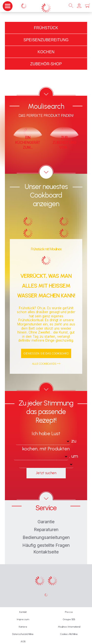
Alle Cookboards (46, 364)
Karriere (23, 627)
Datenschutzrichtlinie (23, 634)
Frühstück (46, 28)
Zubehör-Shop (46, 64)
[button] (79, 6)
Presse (69, 612)
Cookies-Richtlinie (69, 634)
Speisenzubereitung (46, 40)
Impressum (23, 619)
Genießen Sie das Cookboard (46, 353)
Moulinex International (69, 627)
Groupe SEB (69, 619)
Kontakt (23, 612)
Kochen (46, 52)
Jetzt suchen (46, 473)
